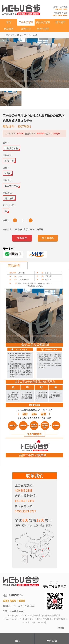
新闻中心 (26, 29)
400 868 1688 (61, 9)
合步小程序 (43, 29)
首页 (9, 22)
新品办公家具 (43, 22)
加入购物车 (48, 238)
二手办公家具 (26, 22)
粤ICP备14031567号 (37, 623)
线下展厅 (60, 22)
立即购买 (22, 238)
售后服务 (9, 29)
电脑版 (61, 628)
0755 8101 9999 (60, 15)
